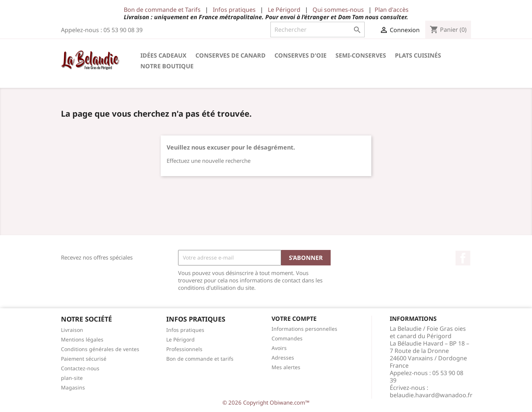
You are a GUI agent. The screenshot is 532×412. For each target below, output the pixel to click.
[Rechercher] (318, 30)
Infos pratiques (234, 10)
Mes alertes (286, 367)
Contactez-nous (80, 368)
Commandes (287, 338)
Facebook (463, 258)
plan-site (72, 378)
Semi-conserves (361, 55)
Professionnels (184, 349)
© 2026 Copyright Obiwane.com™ (266, 402)
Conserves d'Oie (301, 55)
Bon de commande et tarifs (200, 359)
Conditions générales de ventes (100, 349)
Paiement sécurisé (84, 359)
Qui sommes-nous (338, 10)
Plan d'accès (392, 10)
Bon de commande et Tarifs (162, 10)
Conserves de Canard (231, 55)
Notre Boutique (167, 66)
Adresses (283, 358)
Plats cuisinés (418, 55)
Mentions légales (82, 339)
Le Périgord (284, 10)
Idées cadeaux (163, 55)
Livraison (72, 330)
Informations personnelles (304, 329)
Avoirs (279, 348)
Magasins (73, 387)
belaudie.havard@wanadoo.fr (431, 395)
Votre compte (294, 319)
